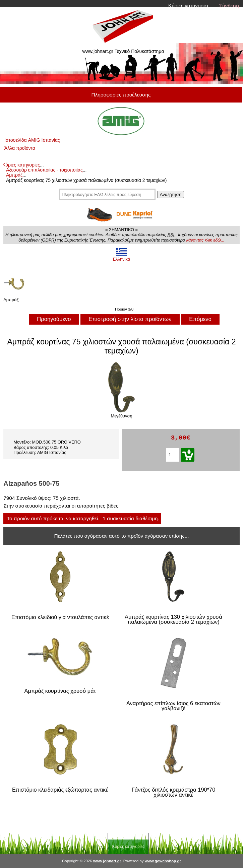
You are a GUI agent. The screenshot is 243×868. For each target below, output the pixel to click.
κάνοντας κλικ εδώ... (205, 240)
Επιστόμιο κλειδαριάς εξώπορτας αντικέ (60, 790)
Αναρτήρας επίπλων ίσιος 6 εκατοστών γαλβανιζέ (173, 706)
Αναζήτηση (171, 194)
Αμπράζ (14, 175)
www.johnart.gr (107, 861)
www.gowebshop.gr (163, 861)
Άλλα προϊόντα (20, 148)
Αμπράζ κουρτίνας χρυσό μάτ (60, 691)
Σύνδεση (229, 6)
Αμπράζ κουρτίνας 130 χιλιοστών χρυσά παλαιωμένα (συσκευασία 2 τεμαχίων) (173, 620)
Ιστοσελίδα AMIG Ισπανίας (32, 140)
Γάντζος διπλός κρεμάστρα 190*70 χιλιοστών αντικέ (174, 792)
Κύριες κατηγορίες (189, 6)
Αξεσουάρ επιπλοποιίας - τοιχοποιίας (44, 170)
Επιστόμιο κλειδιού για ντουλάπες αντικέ (60, 617)
